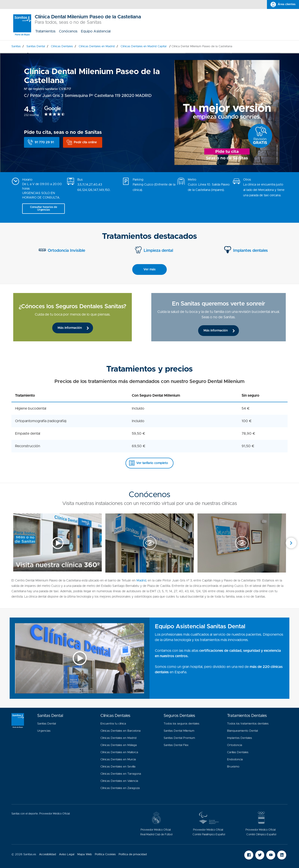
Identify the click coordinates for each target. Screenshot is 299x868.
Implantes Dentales (239, 738)
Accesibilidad (48, 854)
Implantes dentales (250, 251)
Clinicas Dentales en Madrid (118, 738)
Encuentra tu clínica (113, 724)
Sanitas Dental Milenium (179, 731)
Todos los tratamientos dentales (248, 724)
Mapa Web (85, 854)
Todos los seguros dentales (181, 724)
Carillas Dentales (238, 752)
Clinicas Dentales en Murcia (118, 760)
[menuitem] (45, 31)
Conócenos (68, 31)
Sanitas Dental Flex (176, 745)
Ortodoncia (235, 745)
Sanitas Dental (47, 724)
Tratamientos (45, 31)
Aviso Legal (67, 854)
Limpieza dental (158, 251)
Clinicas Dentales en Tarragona (121, 774)
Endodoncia (235, 760)
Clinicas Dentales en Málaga (119, 745)
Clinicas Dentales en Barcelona (120, 731)
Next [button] (291, 543)
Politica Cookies (105, 854)
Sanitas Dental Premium (179, 738)
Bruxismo (233, 767)
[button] (42, 142)
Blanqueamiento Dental (242, 731)
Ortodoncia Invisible (66, 251)
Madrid (141, 581)
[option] (80, 317)
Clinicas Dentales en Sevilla (118, 767)
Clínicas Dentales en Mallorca (119, 752)
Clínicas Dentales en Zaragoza (120, 788)
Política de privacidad (133, 854)
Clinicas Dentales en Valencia (119, 781)
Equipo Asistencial (96, 31)
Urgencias (44, 731)
